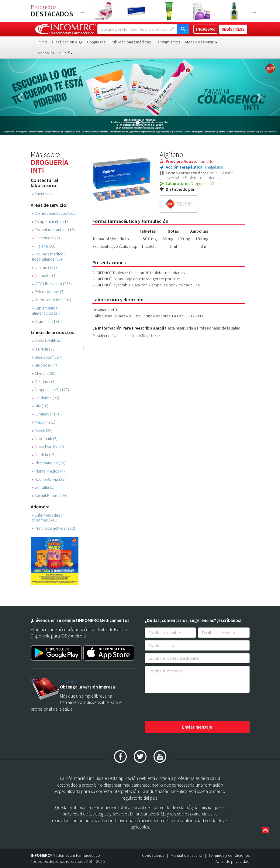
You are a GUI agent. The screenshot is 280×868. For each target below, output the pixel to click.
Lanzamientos (168, 42)
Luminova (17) (45, 414)
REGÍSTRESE (233, 29)
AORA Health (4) (47, 341)
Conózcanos (153, 855)
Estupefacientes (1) (50, 222)
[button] (21, 97)
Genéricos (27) (46, 238)
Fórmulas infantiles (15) (53, 230)
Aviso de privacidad (233, 861)
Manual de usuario (186, 855)
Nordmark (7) (45, 439)
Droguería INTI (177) (50, 390)
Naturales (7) (44, 276)
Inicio (42, 42)
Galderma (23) (46, 398)
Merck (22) (42, 431)
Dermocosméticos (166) (54, 213)
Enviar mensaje (197, 727)
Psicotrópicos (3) (48, 292)
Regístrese (151, 336)
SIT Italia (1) (43, 487)
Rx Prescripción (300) (52, 300)
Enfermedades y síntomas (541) (47, 518)
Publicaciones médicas (131, 42)
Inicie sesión (127, 336)
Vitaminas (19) (45, 321)
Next (254, 12)
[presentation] (191, 707)
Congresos (96, 42)
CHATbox (68, 681)
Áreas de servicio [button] (201, 42)
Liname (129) (44, 267)
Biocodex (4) (44, 365)
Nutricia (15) (44, 455)
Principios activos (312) (54, 528)
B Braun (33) (44, 349)
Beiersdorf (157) (47, 357)
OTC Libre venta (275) (52, 284)
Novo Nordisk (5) (48, 447)
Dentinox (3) (44, 382)
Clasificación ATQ (67, 42)
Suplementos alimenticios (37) (46, 311)
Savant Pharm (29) (49, 496)
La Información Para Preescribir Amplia (130, 328)
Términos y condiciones (229, 855)
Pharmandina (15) (49, 463)
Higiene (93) (44, 246)
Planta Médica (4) (48, 471)
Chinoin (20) (44, 373)
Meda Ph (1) (44, 422)
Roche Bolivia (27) (49, 479)
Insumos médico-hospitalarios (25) (48, 257)
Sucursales (43, 194)
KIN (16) (40, 406)
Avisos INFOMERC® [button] (55, 53)
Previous (83, 12)
